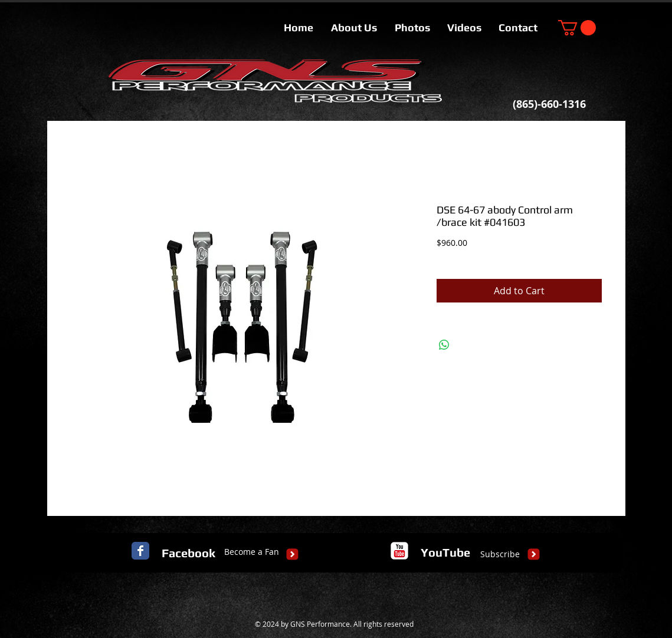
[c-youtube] (399, 551)
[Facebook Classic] (140, 551)
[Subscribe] (500, 554)
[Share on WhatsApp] (444, 345)
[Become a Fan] (252, 552)
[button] (577, 28)
